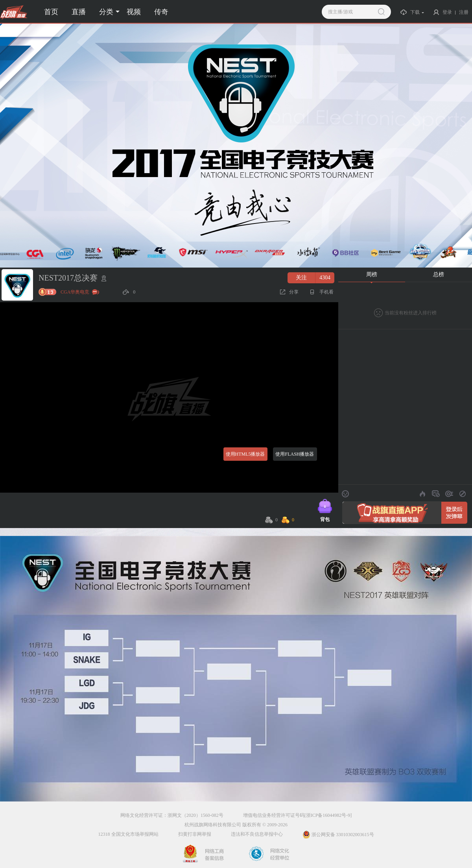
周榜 (372, 274)
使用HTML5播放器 (245, 454)
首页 (51, 12)
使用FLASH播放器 (295, 454)
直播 (79, 12)
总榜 (439, 274)
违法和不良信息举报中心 (257, 834)
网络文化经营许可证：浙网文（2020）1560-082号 (172, 815)
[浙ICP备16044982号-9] (328, 815)
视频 (134, 12)
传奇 (161, 12)
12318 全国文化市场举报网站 (128, 834)
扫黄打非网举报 (195, 834)
